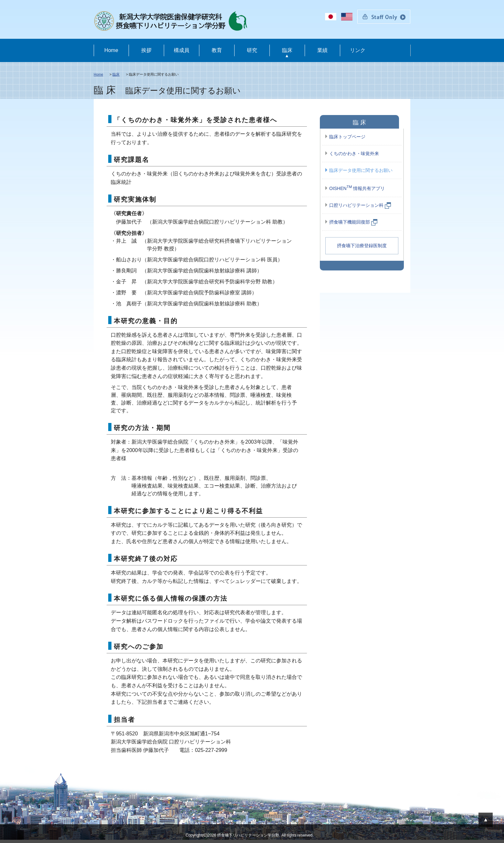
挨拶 (146, 50)
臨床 (287, 50)
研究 (252, 50)
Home (111, 50)
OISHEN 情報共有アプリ (357, 188)
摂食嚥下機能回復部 (353, 222)
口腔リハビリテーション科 (360, 205)
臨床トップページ (347, 137)
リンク (358, 50)
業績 (322, 50)
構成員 (182, 50)
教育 (217, 50)
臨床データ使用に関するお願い (361, 170)
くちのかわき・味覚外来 (354, 153)
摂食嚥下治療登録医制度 (362, 246)
